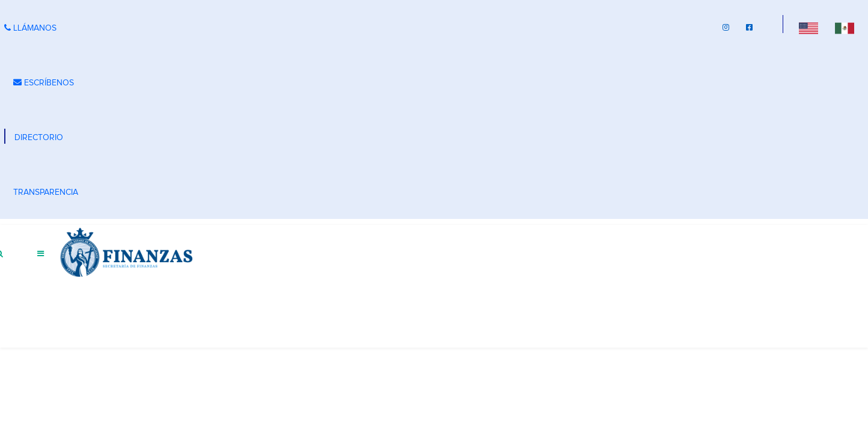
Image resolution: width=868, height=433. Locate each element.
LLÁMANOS (30, 28)
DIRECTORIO (39, 138)
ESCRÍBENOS (44, 83)
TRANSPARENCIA (46, 192)
